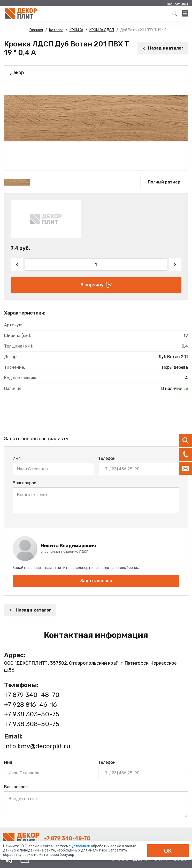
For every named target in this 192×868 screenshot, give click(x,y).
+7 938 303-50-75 (32, 714)
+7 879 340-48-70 (32, 695)
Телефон (107, 458)
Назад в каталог (163, 48)
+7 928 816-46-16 (30, 705)
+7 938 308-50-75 (32, 724)
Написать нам (177, 4)
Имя (17, 458)
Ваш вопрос (24, 483)
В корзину (96, 285)
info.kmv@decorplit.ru (37, 746)
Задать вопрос (96, 581)
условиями (81, 846)
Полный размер (164, 182)
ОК (168, 851)
